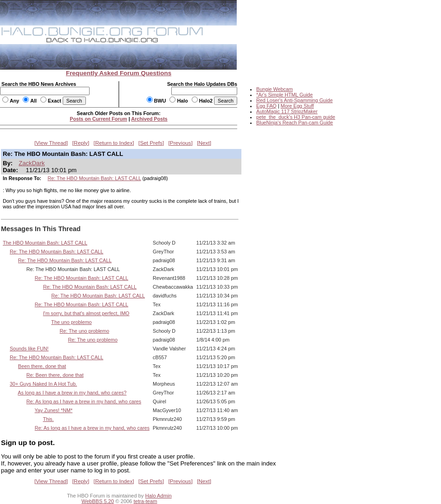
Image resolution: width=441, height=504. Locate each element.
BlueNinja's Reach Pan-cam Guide (295, 123)
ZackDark (32, 163)
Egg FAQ (266, 106)
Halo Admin (159, 496)
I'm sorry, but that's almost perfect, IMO (86, 313)
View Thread (51, 143)
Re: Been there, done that (55, 375)
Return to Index (114, 143)
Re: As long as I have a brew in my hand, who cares (84, 401)
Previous (181, 143)
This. (48, 419)
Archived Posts (149, 119)
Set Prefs (151, 143)
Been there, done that (42, 366)
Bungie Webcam (275, 89)
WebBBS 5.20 (98, 501)
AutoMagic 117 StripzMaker (287, 111)
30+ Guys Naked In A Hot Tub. (43, 384)
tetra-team (146, 501)
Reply (81, 143)
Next (204, 143)
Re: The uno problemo (84, 331)
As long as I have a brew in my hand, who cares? (72, 393)
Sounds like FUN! (29, 349)
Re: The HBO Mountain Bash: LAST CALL (94, 178)
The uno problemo (71, 322)
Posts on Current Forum (98, 119)
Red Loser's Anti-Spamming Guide (295, 100)
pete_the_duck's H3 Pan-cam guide (296, 117)
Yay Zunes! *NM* (54, 410)
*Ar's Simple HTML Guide (285, 95)
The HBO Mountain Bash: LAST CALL (45, 243)
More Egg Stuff (297, 106)
